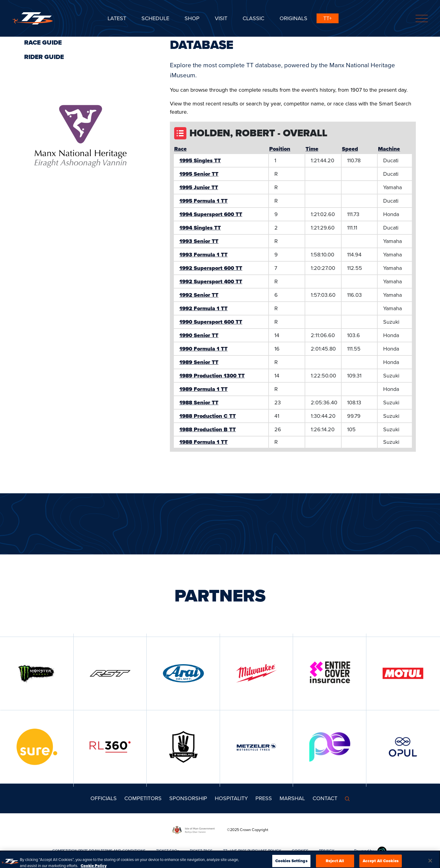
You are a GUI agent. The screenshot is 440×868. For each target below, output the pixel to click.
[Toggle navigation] (422, 18)
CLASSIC (253, 18)
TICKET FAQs (168, 851)
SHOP (192, 18)
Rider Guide (44, 57)
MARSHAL (292, 798)
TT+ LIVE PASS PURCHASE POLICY (252, 851)
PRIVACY (327, 851)
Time (312, 149)
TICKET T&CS (201, 851)
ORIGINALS (293, 18)
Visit (221, 18)
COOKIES (300, 851)
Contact (325, 798)
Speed (350, 149)
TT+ (328, 18)
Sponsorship (188, 798)
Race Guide (43, 42)
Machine (389, 149)
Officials (104, 798)
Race (180, 149)
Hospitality (231, 798)
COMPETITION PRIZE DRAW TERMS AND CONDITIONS (99, 851)
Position (280, 149)
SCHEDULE (155, 18)
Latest (117, 18)
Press (264, 798)
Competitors (143, 798)
